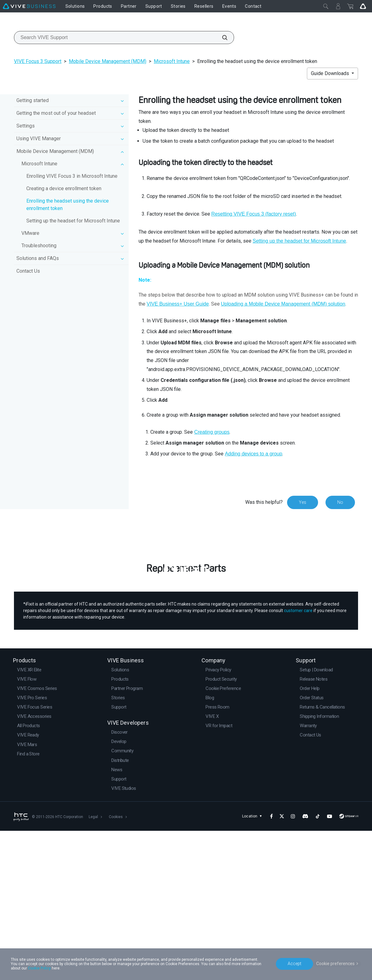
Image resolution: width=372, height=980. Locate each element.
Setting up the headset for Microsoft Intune (73, 221)
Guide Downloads (331, 73)
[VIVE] (29, 6)
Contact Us (28, 271)
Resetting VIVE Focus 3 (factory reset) (254, 214)
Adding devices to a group (253, 454)
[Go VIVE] (363, 6)
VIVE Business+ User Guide (178, 304)
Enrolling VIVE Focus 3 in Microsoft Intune (72, 176)
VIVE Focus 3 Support (38, 61)
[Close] (326, 6)
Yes (303, 502)
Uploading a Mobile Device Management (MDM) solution (283, 304)
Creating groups (212, 432)
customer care (298, 760)
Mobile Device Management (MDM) (108, 61)
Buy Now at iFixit (186, 692)
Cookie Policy (39, 968)
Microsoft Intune (172, 61)
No (340, 502)
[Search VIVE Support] (221, 38)
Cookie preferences (335, 964)
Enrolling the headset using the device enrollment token (68, 205)
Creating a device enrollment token (64, 188)
